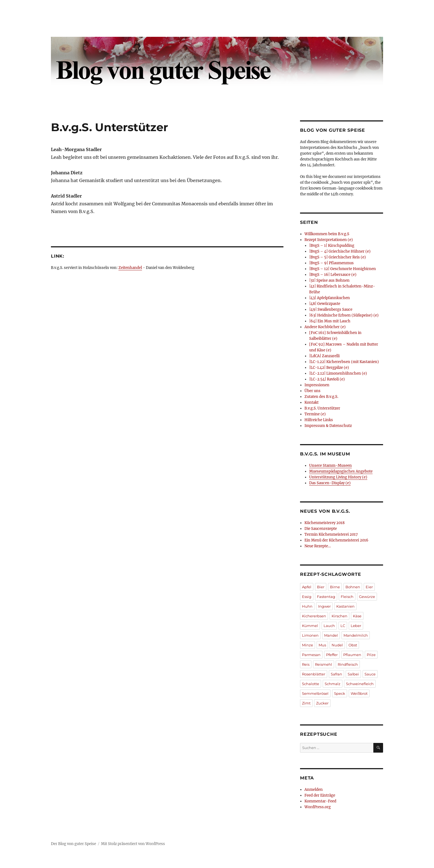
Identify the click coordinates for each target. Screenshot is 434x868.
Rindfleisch (348, 664)
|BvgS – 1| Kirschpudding (332, 246)
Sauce (370, 674)
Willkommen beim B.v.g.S (327, 234)
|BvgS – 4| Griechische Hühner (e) (340, 251)
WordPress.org (318, 807)
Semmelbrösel (315, 693)
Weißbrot (359, 693)
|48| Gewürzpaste (325, 304)
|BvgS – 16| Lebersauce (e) (333, 275)
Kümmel (310, 626)
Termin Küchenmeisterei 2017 (331, 534)
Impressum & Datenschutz (328, 426)
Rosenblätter (314, 674)
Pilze (371, 655)
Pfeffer (332, 655)
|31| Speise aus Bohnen (329, 280)
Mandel (331, 635)
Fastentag (326, 597)
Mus (322, 645)
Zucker (322, 703)
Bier (321, 587)
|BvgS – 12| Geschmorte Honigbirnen (343, 269)
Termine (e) (315, 414)
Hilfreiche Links (319, 420)
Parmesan (311, 655)
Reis (306, 664)
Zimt (306, 703)
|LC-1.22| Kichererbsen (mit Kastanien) (344, 362)
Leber (356, 626)
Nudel (337, 645)
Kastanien (345, 606)
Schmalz (333, 684)
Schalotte (311, 684)
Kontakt (312, 402)
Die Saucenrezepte (321, 529)
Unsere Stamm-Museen (330, 466)
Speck (340, 693)
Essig (307, 597)
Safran (336, 674)
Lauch (329, 626)
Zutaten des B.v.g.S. (321, 397)
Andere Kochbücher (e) (325, 327)
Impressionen (317, 385)
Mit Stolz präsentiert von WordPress (133, 844)
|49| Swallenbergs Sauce (331, 309)
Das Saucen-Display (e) (330, 483)
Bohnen (353, 587)
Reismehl (324, 664)
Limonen (310, 635)
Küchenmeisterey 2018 (325, 523)
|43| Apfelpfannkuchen (330, 298)
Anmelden (314, 790)
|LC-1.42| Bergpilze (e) (329, 368)
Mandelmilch (356, 635)
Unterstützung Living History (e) (338, 477)
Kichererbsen (314, 616)
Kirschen (339, 616)
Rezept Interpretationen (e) (329, 240)
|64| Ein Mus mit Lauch (330, 321)
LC (343, 626)
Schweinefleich (360, 684)
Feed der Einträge (320, 795)
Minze (308, 645)
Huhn (307, 606)
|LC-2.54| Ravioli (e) (327, 379)
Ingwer (324, 606)
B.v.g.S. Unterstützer (322, 408)
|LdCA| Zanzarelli (324, 356)
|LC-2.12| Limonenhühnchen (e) (338, 373)
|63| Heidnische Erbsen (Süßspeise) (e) (344, 315)
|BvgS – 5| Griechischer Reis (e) (338, 257)
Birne (335, 587)
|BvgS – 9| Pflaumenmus (331, 263)
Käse (357, 616)
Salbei (353, 674)
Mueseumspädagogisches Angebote (341, 471)
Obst (353, 645)
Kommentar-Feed (320, 801)
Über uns (312, 391)
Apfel (307, 587)
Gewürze (367, 597)
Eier (369, 587)
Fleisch (347, 597)
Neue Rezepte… (318, 546)
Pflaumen (352, 655)
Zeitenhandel (130, 268)
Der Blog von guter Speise (73, 844)
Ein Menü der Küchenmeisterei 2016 (336, 540)
